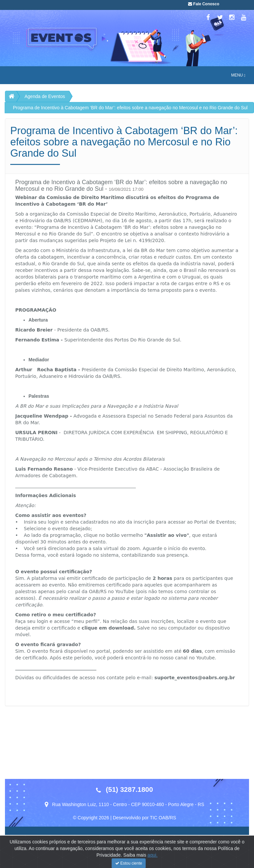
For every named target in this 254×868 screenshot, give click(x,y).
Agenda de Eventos (45, 96)
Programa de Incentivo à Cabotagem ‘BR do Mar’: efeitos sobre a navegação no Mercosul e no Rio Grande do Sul (130, 108)
